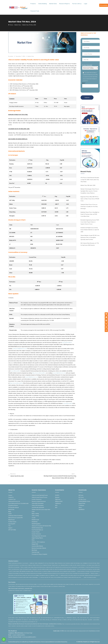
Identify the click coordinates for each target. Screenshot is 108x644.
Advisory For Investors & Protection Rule (41, 526)
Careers (10, 495)
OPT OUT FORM (12, 530)
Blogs (10, 512)
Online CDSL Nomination (38, 505)
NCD (56, 505)
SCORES (62, 631)
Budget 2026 (35, 544)
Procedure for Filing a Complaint (39, 554)
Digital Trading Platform (37, 538)
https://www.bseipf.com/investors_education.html (20, 588)
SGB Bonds (58, 503)
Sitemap (15, 642)
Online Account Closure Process (40, 497)
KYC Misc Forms (82, 499)
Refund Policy (35, 642)
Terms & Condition (21, 642)
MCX (84, 631)
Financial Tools (35, 11)
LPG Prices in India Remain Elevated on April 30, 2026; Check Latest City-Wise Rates (90, 180)
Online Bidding (43, 4)
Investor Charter (36, 532)
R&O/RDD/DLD (93, 631)
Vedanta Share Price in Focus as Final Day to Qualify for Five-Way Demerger (89, 206)
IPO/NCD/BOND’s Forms (84, 501)
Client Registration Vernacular (39, 536)
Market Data (53, 4)
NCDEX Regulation (36, 524)
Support (10, 528)
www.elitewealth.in (67, 342)
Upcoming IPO (12, 524)
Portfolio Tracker (12, 522)
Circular (34, 518)
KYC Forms (81, 497)
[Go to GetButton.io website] (4, 642)
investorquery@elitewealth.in (29, 637)
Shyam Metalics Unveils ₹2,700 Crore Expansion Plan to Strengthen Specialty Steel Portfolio (90, 237)
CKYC (87, 631)
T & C (10, 526)
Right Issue (58, 499)
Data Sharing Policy (63, 642)
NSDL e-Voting (35, 514)
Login (86, 4)
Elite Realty (34, 550)
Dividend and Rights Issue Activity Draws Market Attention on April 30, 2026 (90, 230)
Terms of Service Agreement (44, 642)
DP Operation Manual (14, 507)
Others (80, 507)
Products (33, 4)
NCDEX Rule (35, 522)
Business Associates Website (39, 548)
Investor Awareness (37, 499)
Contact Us (11, 497)
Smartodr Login (36, 552)
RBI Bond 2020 (59, 501)
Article (10, 514)
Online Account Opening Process (40, 495)
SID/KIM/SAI (82, 509)
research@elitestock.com (59, 373)
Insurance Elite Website (37, 546)
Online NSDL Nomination (38, 503)
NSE (66, 631)
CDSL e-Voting (35, 516)
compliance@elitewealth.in (19, 635)
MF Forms (81, 495)
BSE (68, 631)
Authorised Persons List (14, 501)
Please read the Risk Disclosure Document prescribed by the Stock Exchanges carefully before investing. (35, 624)
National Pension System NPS (16, 518)
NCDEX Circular (35, 520)
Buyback (57, 497)
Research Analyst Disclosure (39, 501)
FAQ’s (33, 540)
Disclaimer (11, 642)
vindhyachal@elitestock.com (20, 349)
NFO (56, 507)
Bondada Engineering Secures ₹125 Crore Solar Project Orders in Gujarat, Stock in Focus (90, 222)
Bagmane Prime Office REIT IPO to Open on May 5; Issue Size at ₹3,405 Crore (90, 199)
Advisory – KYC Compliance (38, 542)
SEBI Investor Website (78, 631)
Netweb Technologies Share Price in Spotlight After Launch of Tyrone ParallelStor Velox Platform (90, 191)
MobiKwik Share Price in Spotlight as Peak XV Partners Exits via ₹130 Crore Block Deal (90, 214)
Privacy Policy (28, 642)
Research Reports (65, 4)
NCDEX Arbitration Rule (37, 528)
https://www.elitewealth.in (39, 373)
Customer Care (12, 499)
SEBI (71, 631)
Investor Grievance (36, 534)
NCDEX (98, 631)
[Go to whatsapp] (4, 639)
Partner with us (77, 4)
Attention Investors (54, 642)
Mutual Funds (11, 520)
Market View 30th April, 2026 (88, 185)
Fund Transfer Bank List (37, 530)
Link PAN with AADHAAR (38, 507)
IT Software (81, 505)
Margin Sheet (82, 503)
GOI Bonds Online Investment (15, 516)
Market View (31, 56)
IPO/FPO (57, 495)
